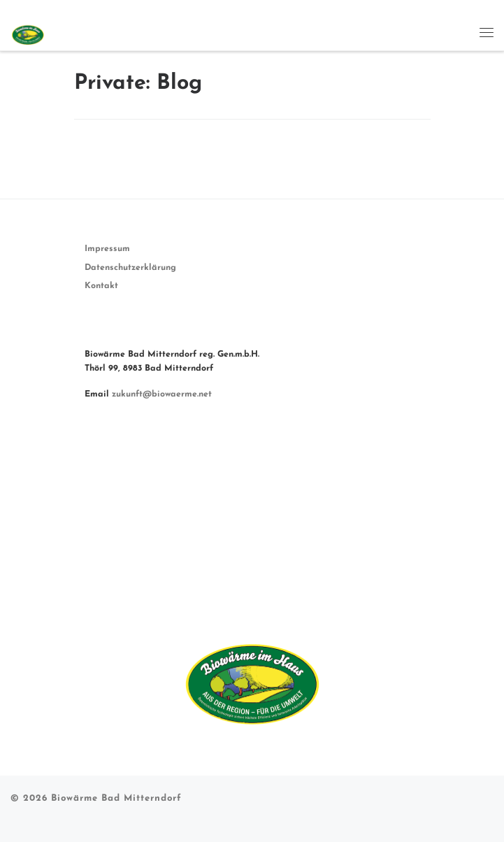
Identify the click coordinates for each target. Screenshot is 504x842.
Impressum (107, 249)
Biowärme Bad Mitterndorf (116, 798)
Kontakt (101, 286)
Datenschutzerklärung (130, 268)
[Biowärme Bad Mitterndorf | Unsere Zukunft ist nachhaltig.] (27, 31)
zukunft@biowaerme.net (162, 394)
